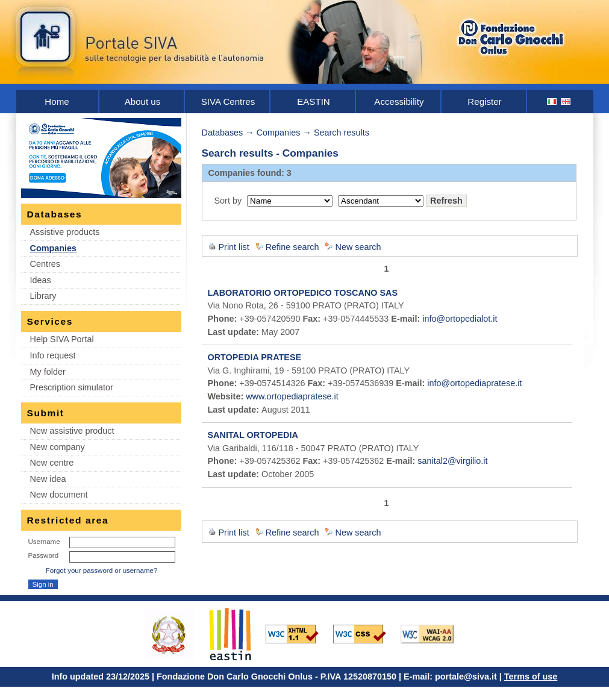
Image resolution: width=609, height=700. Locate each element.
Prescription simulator (72, 387)
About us (143, 102)
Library (43, 296)
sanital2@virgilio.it (452, 461)
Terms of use (531, 677)
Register (484, 102)
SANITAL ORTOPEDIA (253, 435)
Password (44, 555)
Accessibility (399, 102)
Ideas (41, 280)
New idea (48, 479)
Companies (54, 248)
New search (358, 247)
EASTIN (314, 102)
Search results (342, 133)
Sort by (228, 201)
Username (44, 542)
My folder (48, 372)
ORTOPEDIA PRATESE (255, 357)
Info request (53, 355)
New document (59, 495)
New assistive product (72, 431)
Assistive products (65, 232)
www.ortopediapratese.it (292, 396)
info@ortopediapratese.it (474, 383)
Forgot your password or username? (102, 570)
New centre (52, 463)
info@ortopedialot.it (460, 319)
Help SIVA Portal (62, 339)
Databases (223, 133)
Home (57, 102)
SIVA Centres (228, 102)
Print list (234, 247)
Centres (45, 264)
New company (58, 447)
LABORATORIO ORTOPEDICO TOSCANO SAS (303, 293)
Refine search (292, 247)
